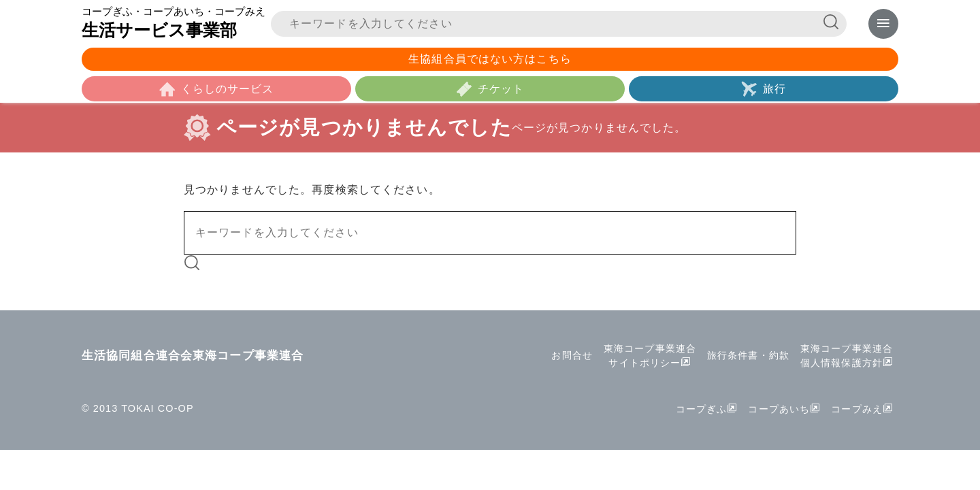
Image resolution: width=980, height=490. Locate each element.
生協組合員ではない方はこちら (490, 59)
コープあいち (779, 409)
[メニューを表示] (883, 23)
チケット (501, 89)
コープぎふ (702, 409)
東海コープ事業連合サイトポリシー (650, 356)
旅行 (774, 89)
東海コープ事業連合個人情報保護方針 (847, 356)
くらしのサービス (228, 89)
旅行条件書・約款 (748, 355)
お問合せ (572, 355)
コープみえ (857, 409)
